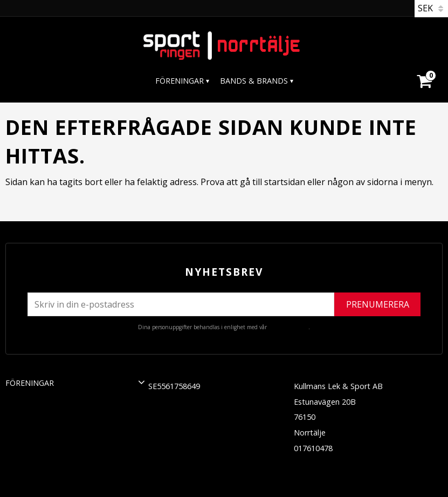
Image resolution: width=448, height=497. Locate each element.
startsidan (285, 182)
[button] (142, 382)
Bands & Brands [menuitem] (254, 81)
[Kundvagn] (424, 68)
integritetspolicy (288, 327)
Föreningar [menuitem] (180, 81)
